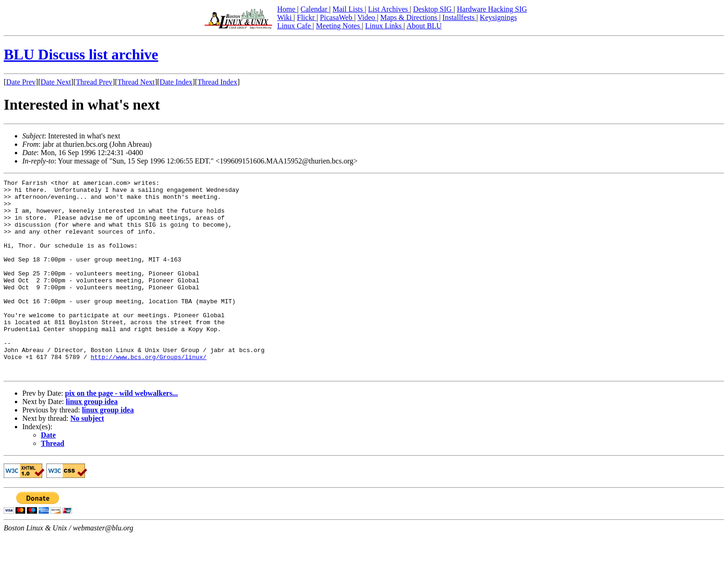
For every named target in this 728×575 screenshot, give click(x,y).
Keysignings (498, 17)
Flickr (306, 17)
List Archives (389, 9)
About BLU (424, 26)
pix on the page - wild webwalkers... (121, 432)
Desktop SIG (433, 9)
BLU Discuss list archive (81, 54)
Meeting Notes (339, 26)
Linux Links (384, 26)
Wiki (285, 17)
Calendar (315, 9)
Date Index (176, 82)
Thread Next (136, 82)
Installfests (459, 17)
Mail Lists (348, 9)
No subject (87, 457)
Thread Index (217, 82)
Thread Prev (94, 82)
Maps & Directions (410, 17)
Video (367, 17)
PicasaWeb (337, 17)
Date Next (56, 82)
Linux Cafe (295, 26)
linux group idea (92, 441)
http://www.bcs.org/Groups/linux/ (149, 393)
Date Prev (21, 82)
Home (287, 9)
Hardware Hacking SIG (492, 9)
